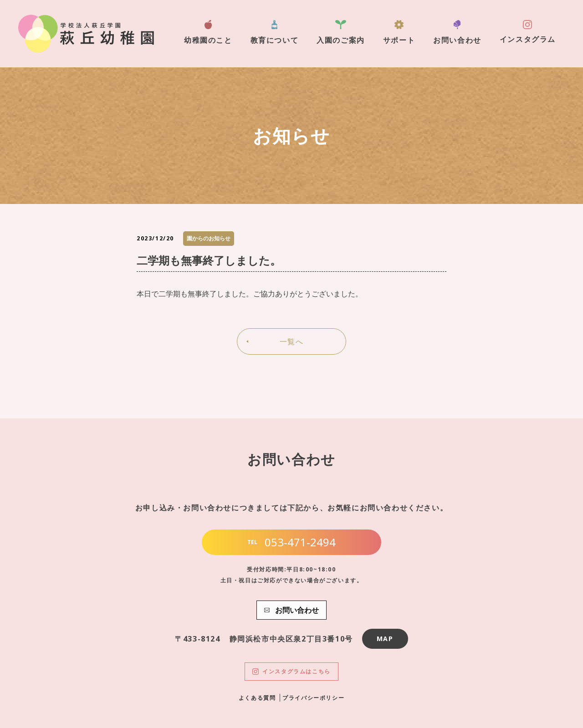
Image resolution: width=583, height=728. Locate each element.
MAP (385, 639)
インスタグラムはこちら (291, 671)
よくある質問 (257, 698)
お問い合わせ (457, 33)
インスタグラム (528, 32)
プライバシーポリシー (313, 698)
